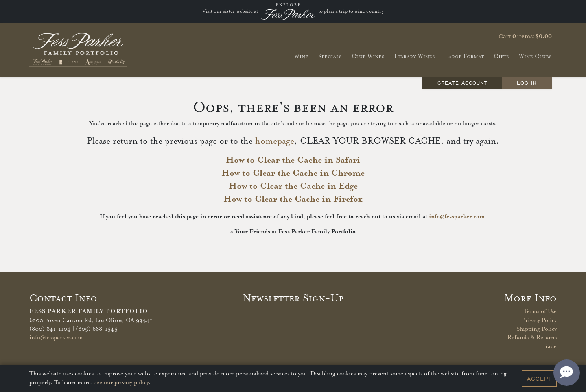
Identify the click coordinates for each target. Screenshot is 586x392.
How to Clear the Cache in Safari (293, 160)
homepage (275, 141)
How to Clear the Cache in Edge (293, 186)
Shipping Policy (537, 329)
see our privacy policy (121, 383)
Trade (549, 346)
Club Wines (368, 56)
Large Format (464, 56)
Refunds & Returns (532, 338)
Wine (301, 56)
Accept (539, 379)
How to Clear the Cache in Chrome (293, 173)
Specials (330, 56)
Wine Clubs (535, 56)
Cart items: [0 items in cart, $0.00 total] (525, 37)
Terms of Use (540, 311)
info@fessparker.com (457, 217)
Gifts (501, 56)
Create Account (462, 83)
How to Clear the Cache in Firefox (293, 199)
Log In (527, 83)
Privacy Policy (539, 320)
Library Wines (415, 56)
